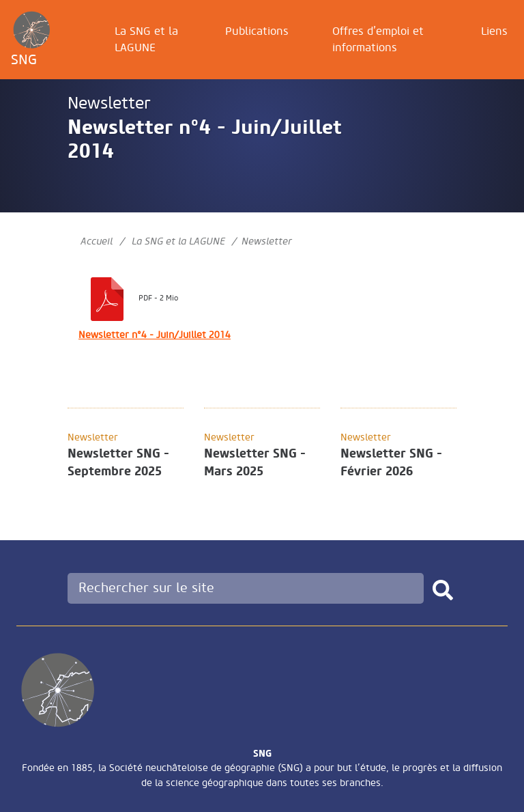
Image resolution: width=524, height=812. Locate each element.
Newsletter (109, 103)
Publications (257, 31)
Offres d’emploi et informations (378, 40)
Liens (494, 31)
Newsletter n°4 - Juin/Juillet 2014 (155, 335)
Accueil (97, 241)
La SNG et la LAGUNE (146, 40)
